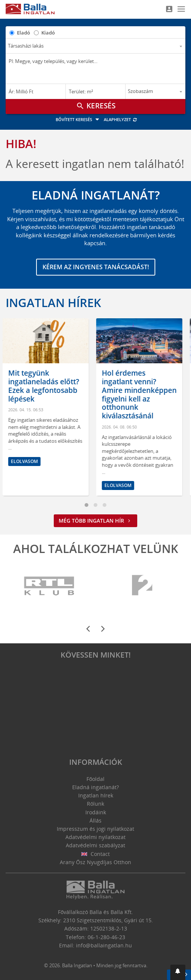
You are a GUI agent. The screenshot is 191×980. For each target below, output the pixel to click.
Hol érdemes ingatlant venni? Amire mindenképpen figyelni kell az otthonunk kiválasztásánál (142, 394)
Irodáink (96, 812)
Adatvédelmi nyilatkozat (95, 837)
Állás (95, 820)
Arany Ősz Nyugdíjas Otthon (95, 862)
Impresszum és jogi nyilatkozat (95, 829)
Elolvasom (27, 461)
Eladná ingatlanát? (95, 787)
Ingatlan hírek (53, 303)
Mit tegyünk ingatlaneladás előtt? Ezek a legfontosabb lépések (47, 386)
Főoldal (95, 779)
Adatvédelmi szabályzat (95, 845)
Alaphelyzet (121, 119)
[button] (178, 972)
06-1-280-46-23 (106, 937)
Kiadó (48, 33)
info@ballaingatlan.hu (104, 945)
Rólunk (95, 804)
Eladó (23, 33)
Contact (96, 854)
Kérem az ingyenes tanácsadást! (96, 267)
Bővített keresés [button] (78, 119)
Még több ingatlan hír (95, 521)
